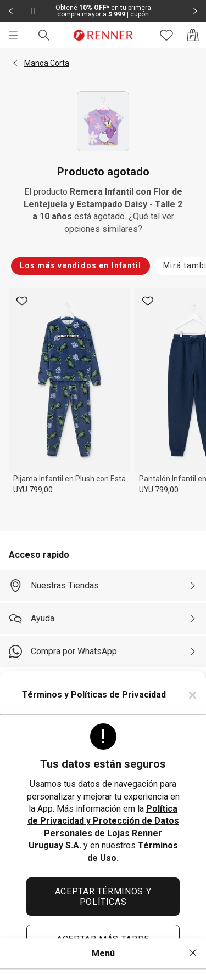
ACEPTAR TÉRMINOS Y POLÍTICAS (103, 897)
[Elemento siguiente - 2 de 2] (195, 11)
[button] (15, 63)
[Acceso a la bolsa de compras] (193, 35)
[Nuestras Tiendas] (103, 586)
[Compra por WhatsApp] (103, 652)
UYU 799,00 (33, 490)
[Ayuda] (103, 619)
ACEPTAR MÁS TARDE (103, 939)
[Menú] (13, 35)
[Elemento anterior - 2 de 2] (11, 11)
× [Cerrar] (193, 695)
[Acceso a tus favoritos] (166, 35)
